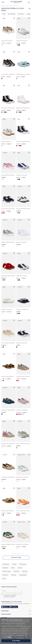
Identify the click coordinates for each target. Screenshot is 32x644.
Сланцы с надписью (22, 309)
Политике (9, 637)
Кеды (29, 14)
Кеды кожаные (6, 142)
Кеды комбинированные (9, 175)
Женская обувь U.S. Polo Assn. (12, 6)
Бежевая (5, 568)
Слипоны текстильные (23, 377)
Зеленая (16, 571)
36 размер (6, 564)
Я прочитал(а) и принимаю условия (13, 596)
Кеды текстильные (7, 41)
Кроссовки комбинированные (9, 74)
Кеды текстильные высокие (9, 108)
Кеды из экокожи (21, 242)
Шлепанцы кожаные (7, 377)
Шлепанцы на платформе (23, 74)
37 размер (23, 564)
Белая (20, 568)
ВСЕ (4, 14)
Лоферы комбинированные (9, 410)
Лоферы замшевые (22, 410)
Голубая (14, 575)
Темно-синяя (6, 571)
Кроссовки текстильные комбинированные (9, 209)
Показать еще (16, 558)
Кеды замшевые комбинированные (23, 209)
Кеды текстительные (22, 477)
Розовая (5, 575)
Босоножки (12, 14)
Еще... (4, 579)
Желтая (25, 571)
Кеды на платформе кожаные (9, 444)
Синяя (14, 564)
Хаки (13, 568)
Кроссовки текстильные (23, 444)
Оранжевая (23, 575)
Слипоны (21, 14)
